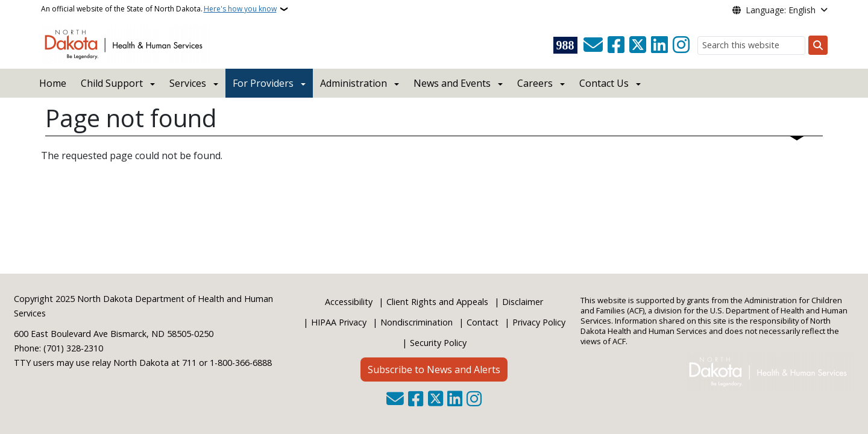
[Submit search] (818, 45)
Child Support (112, 83)
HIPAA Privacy (339, 322)
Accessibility (349, 302)
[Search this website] (751, 46)
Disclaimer (523, 302)
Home (53, 83)
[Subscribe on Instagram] (681, 45)
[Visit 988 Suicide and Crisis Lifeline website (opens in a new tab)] (565, 45)
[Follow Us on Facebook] (616, 45)
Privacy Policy (539, 322)
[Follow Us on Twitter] (638, 45)
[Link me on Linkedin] (659, 45)
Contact (483, 322)
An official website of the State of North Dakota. (159, 9)
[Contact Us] (593, 45)
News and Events (452, 83)
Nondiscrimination (417, 322)
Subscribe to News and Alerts (434, 370)
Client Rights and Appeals (437, 302)
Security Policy (438, 343)
